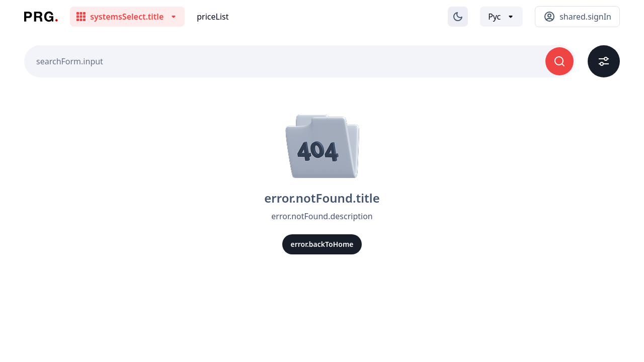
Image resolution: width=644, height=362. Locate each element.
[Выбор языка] (501, 17)
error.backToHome (322, 244)
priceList (213, 17)
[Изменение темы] (458, 17)
